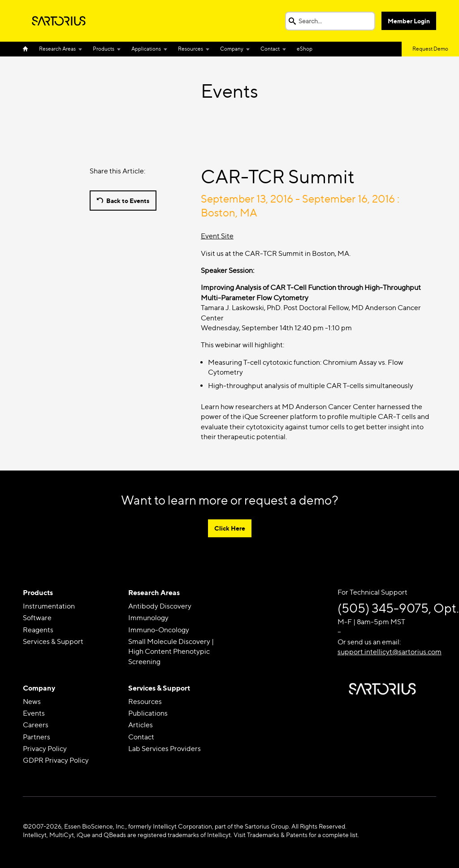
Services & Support (53, 641)
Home (28, 49)
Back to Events (128, 201)
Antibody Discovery (160, 606)
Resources (191, 49)
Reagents (38, 630)
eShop (305, 49)
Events (34, 713)
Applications (146, 49)
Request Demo (430, 49)
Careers (36, 725)
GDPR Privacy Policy (56, 760)
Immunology (148, 618)
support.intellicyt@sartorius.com (390, 652)
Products (104, 49)
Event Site (217, 236)
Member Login (409, 21)
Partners (37, 737)
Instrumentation (49, 606)
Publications (148, 713)
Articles (141, 725)
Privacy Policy (45, 749)
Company (232, 49)
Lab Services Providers (165, 749)
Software (37, 618)
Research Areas (57, 49)
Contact (270, 49)
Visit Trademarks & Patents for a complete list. (296, 835)
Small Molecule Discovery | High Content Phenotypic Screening (171, 652)
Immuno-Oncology (159, 630)
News (32, 702)
